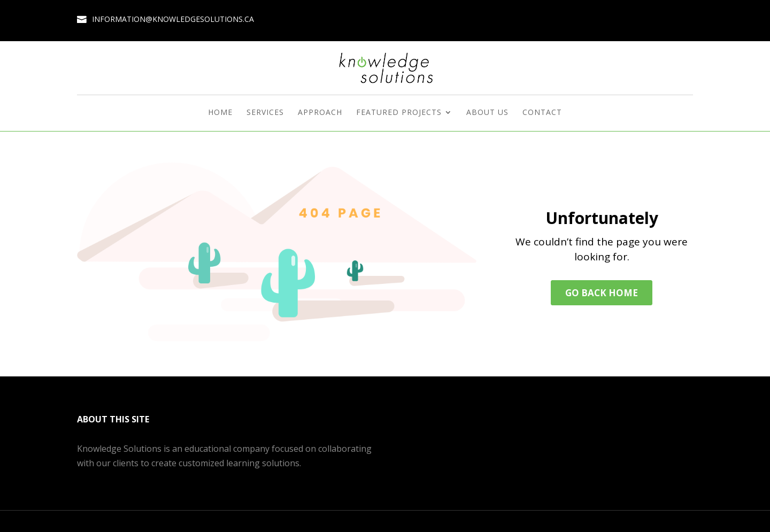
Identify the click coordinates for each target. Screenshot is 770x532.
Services (265, 113)
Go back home (602, 293)
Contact (542, 113)
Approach (320, 113)
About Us (487, 113)
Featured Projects (399, 113)
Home (220, 113)
